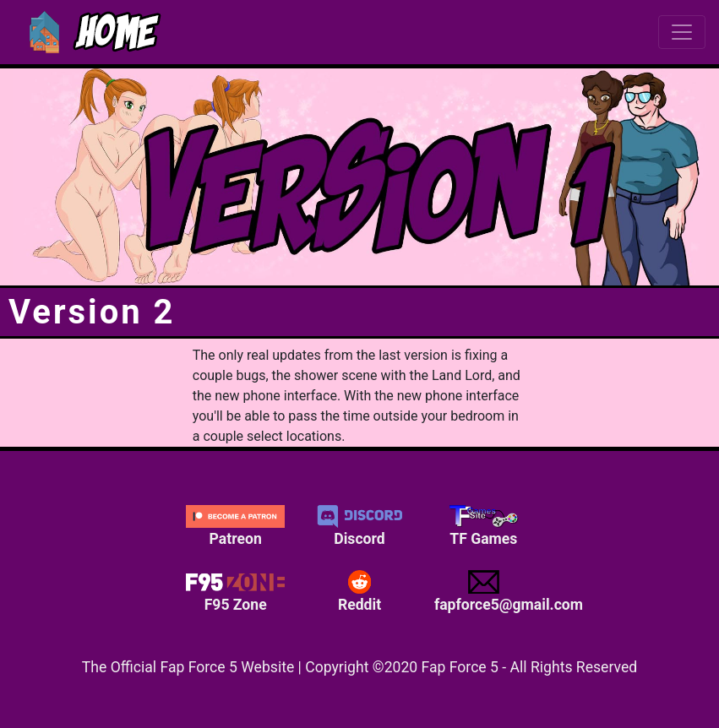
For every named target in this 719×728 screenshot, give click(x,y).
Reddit (359, 591)
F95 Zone (235, 591)
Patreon (235, 526)
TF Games (484, 526)
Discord (359, 526)
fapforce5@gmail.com (490, 591)
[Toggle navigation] (682, 32)
